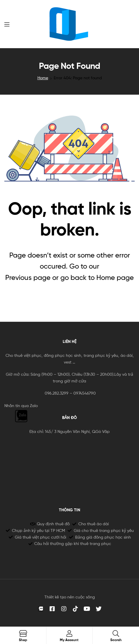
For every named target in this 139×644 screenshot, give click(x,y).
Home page (115, 277)
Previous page (28, 277)
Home (43, 78)
